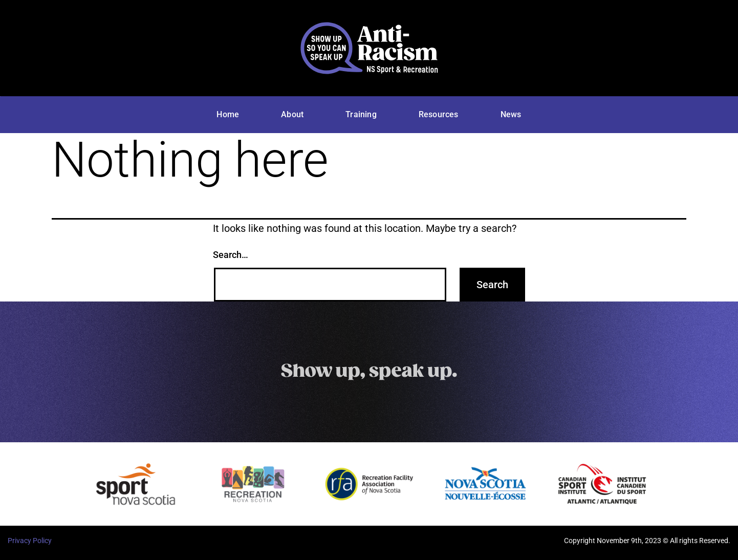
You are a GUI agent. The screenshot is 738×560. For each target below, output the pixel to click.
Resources (439, 114)
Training (361, 114)
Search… (231, 255)
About (292, 114)
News (511, 114)
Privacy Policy (30, 541)
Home (228, 114)
